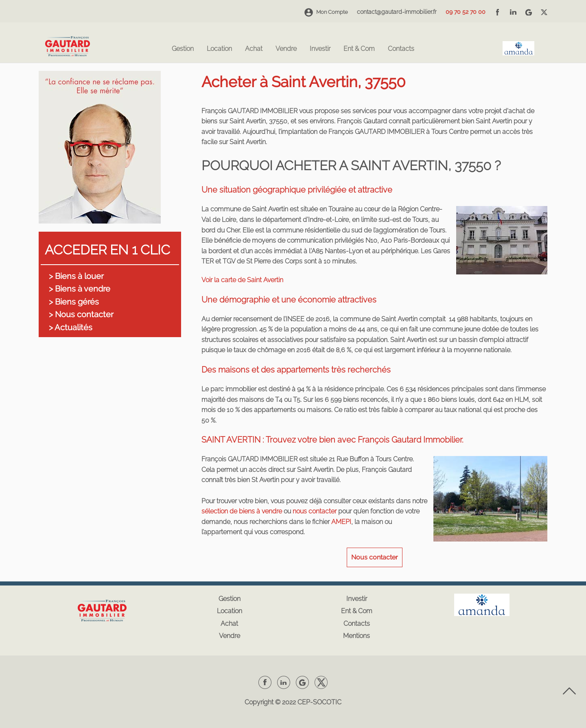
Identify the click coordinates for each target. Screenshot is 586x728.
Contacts (401, 49)
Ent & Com (359, 49)
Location (219, 49)
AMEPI (341, 522)
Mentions (356, 636)
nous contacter (315, 511)
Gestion (183, 49)
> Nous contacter (81, 314)
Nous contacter (375, 557)
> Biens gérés (74, 302)
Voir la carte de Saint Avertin (242, 280)
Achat (254, 49)
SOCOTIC (327, 702)
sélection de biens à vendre (242, 511)
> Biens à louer (76, 276)
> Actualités (71, 327)
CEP (304, 702)
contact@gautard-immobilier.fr (397, 12)
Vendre (286, 49)
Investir (320, 49)
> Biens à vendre (80, 289)
